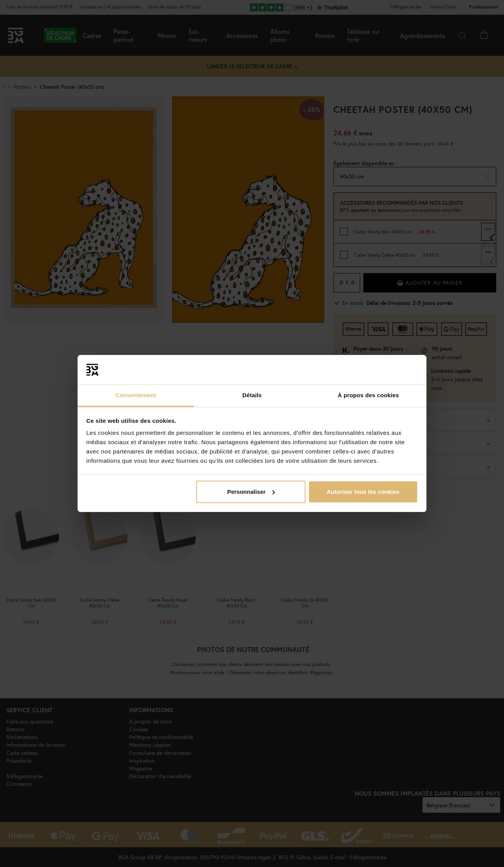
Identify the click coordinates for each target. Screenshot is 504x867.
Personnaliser (251, 492)
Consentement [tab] (135, 395)
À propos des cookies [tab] (368, 395)
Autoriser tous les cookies (363, 492)
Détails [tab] (252, 395)
